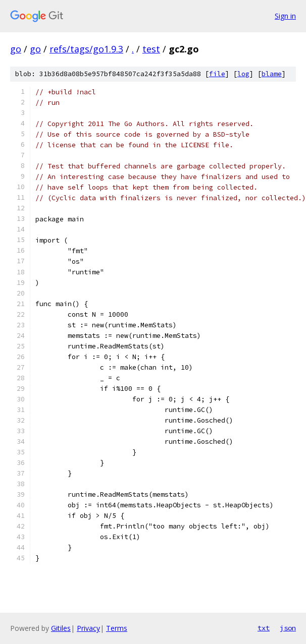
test (151, 49)
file (217, 74)
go (16, 49)
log (243, 74)
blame (272, 74)
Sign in (285, 16)
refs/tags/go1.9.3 (86, 49)
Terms (117, 628)
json (288, 628)
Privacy (88, 628)
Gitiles (61, 628)
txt (264, 628)
